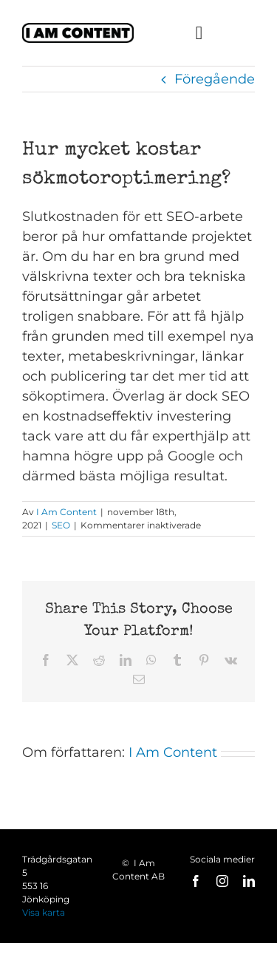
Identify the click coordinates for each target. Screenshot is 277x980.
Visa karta (44, 912)
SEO (61, 525)
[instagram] (222, 881)
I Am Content (66, 512)
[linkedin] (249, 881)
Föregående (215, 79)
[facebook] (196, 881)
